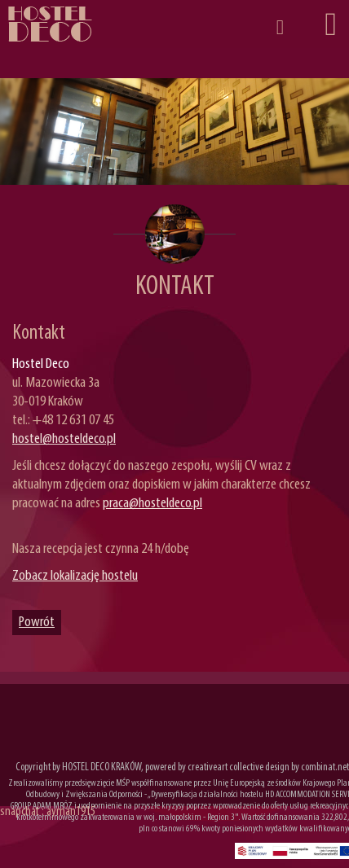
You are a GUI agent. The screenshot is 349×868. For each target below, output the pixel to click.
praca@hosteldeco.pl (152, 504)
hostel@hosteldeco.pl (64, 439)
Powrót (37, 623)
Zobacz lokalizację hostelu (75, 576)
